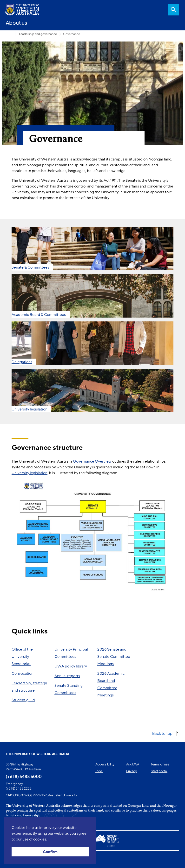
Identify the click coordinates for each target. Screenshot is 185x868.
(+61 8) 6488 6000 (24, 776)
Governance (72, 34)
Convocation (23, 674)
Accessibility (105, 764)
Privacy (132, 771)
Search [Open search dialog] (173, 10)
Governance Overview (93, 461)
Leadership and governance (38, 34)
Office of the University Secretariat (22, 657)
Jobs (99, 771)
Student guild (23, 700)
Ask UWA (133, 764)
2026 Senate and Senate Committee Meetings (114, 657)
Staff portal (159, 771)
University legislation (30, 473)
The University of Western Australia (37, 754)
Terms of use (160, 764)
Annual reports (67, 676)
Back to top (162, 733)
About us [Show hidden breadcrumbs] (9, 34)
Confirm (50, 852)
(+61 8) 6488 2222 (19, 788)
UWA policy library (71, 666)
